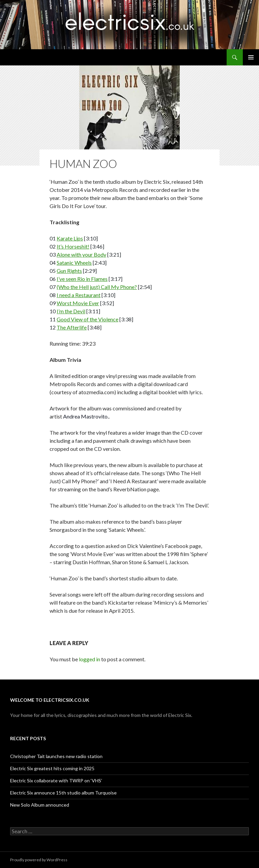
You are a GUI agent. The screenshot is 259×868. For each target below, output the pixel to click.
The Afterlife (72, 327)
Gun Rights (69, 271)
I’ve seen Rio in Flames (82, 279)
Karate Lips (70, 238)
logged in (90, 659)
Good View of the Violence (88, 319)
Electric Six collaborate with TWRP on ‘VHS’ (56, 780)
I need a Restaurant (79, 295)
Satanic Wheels (74, 263)
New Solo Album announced (40, 805)
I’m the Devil (71, 311)
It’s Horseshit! (73, 246)
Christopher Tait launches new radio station (56, 756)
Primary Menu (251, 57)
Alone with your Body (81, 254)
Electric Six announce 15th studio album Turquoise (63, 793)
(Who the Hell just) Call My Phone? (97, 287)
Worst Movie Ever (78, 303)
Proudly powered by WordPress (39, 860)
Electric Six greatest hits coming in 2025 (52, 768)
